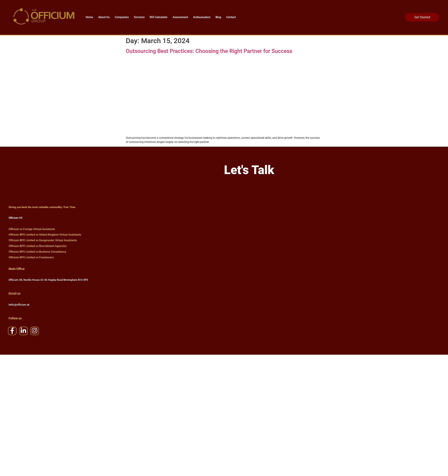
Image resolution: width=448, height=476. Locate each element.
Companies (122, 17)
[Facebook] (12, 332)
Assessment (180, 17)
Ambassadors (202, 17)
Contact (231, 17)
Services (139, 17)
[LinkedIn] (23, 332)
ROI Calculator (159, 17)
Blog (218, 17)
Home (89, 17)
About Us (104, 17)
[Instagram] (35, 332)
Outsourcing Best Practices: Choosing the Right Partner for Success (209, 51)
